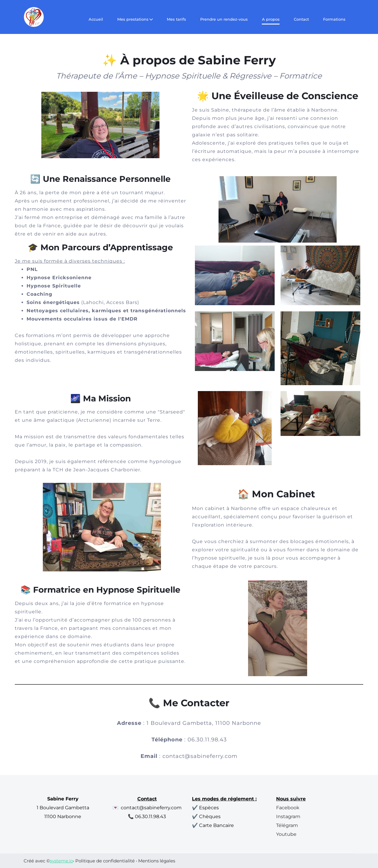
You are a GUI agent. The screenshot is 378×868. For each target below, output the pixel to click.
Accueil (96, 19)
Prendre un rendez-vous (224, 19)
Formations (334, 19)
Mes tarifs (176, 19)
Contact (301, 19)
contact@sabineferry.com (200, 756)
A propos (271, 19)
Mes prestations (135, 19)
